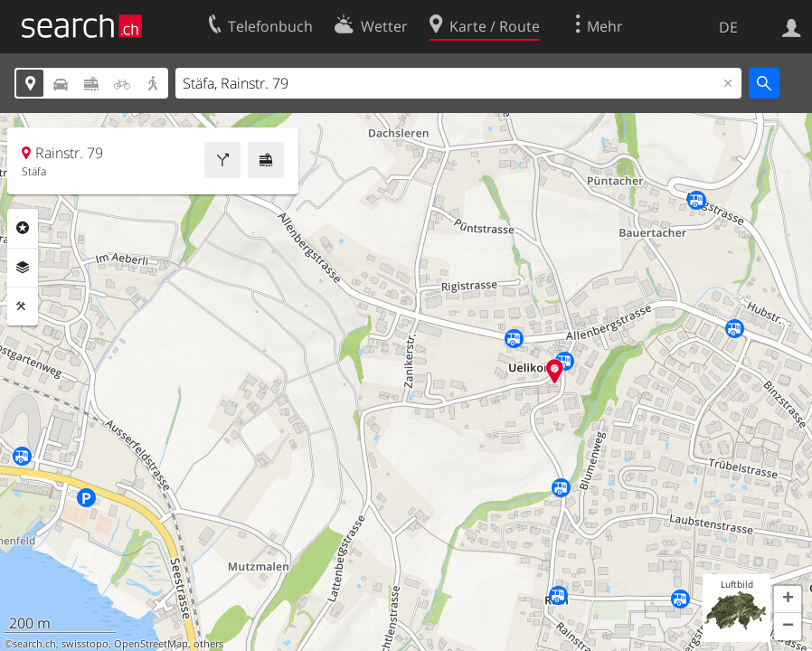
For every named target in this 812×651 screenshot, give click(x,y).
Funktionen (23, 307)
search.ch (34, 644)
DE (728, 27)
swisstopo (85, 644)
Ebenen (23, 268)
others (208, 644)
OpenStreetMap (151, 644)
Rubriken (23, 228)
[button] (788, 599)
